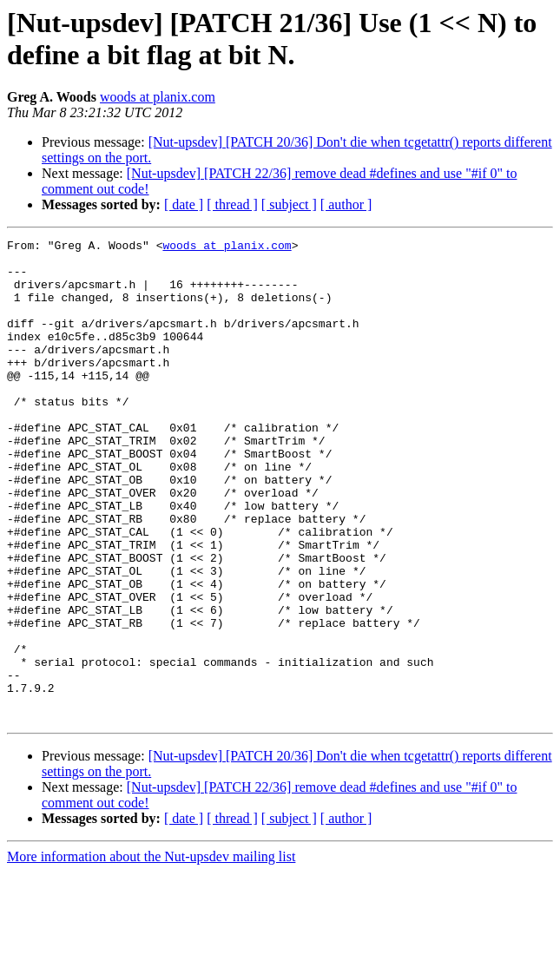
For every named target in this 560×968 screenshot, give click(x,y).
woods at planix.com (158, 97)
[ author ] (346, 204)
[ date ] (184, 204)
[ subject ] (289, 204)
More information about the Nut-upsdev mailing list (151, 953)
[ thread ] (232, 204)
